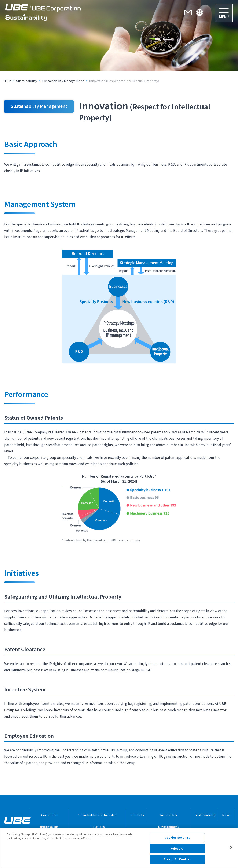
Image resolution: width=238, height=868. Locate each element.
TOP (8, 81)
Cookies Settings (177, 837)
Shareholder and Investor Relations (97, 821)
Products (137, 815)
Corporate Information (49, 821)
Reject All (177, 848)
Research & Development (169, 821)
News (226, 815)
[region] (119, 848)
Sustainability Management (63, 81)
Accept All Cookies (177, 859)
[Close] (231, 848)
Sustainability (26, 81)
